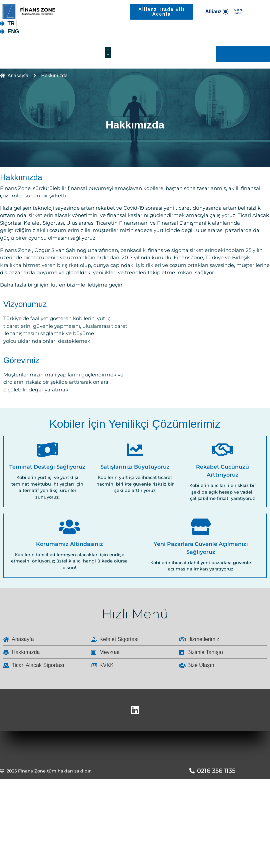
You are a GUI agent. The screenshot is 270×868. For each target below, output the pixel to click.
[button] (108, 52)
